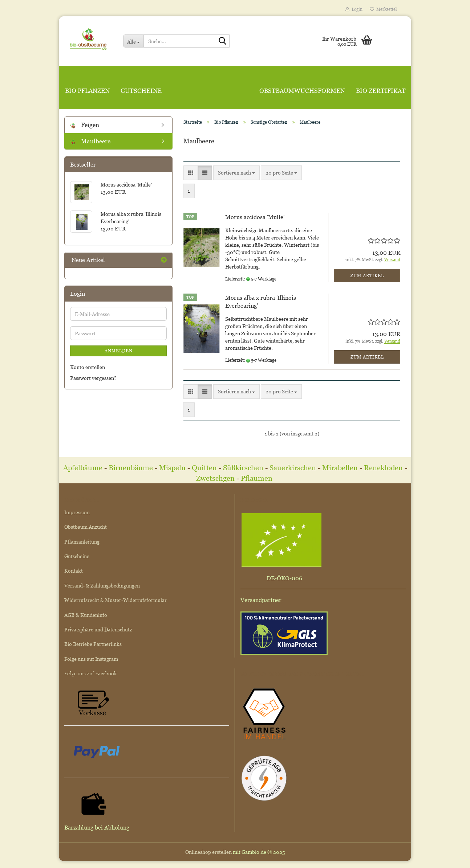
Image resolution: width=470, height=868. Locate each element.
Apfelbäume (84, 468)
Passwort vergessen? (93, 378)
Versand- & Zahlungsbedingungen (102, 586)
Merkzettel (383, 9)
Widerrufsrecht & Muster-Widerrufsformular (116, 600)
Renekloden (383, 468)
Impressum (77, 512)
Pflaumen (258, 478)
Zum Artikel (367, 276)
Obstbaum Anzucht (86, 527)
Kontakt (74, 571)
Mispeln (172, 468)
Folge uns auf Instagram (91, 659)
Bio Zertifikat (381, 91)
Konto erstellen (88, 367)
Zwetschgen (215, 478)
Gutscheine (141, 91)
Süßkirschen (244, 468)
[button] (191, 173)
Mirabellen (341, 468)
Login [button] (354, 9)
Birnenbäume (131, 468)
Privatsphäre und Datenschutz (98, 629)
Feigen (85, 125)
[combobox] (236, 173)
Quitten (204, 468)
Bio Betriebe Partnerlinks (93, 644)
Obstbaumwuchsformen (302, 91)
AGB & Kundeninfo (86, 615)
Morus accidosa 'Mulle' (255, 217)
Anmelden (119, 351)
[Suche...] (133, 41)
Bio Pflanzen (87, 91)
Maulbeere (90, 141)
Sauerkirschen (293, 468)
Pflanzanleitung (82, 542)
